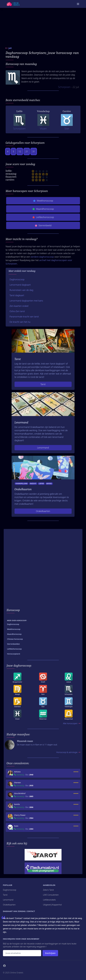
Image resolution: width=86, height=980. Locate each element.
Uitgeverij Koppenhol (52, 905)
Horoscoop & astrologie (68, 752)
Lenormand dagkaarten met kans (26, 301)
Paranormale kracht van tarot (24, 317)
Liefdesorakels (49, 900)
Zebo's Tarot (48, 890)
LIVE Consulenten (51, 895)
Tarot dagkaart (17, 295)
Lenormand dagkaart (20, 285)
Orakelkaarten (43, 511)
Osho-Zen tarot (17, 311)
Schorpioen (64, 87)
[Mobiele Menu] (78, 4)
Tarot (43, 384)
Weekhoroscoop (43, 201)
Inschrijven (50, 953)
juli (10, 48)
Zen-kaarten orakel (19, 306)
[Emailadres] (22, 953)
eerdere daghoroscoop (42, 257)
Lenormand (43, 448)
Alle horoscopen (72, 723)
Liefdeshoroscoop (43, 217)
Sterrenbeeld (43, 225)
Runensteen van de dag (21, 290)
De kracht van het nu (20, 322)
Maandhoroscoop (43, 209)
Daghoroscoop (17, 279)
